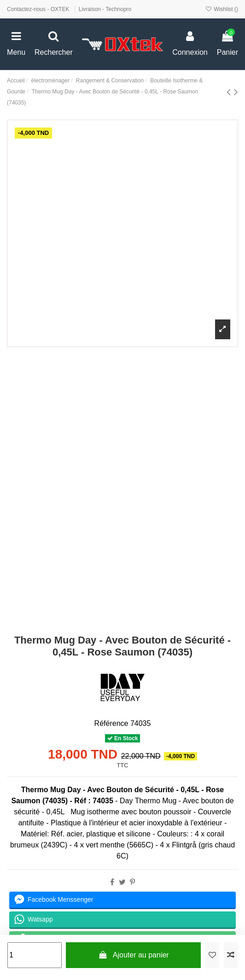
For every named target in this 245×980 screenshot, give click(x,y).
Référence (111, 723)
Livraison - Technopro (105, 9)
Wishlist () (222, 9)
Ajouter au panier (134, 955)
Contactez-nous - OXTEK (39, 9)
